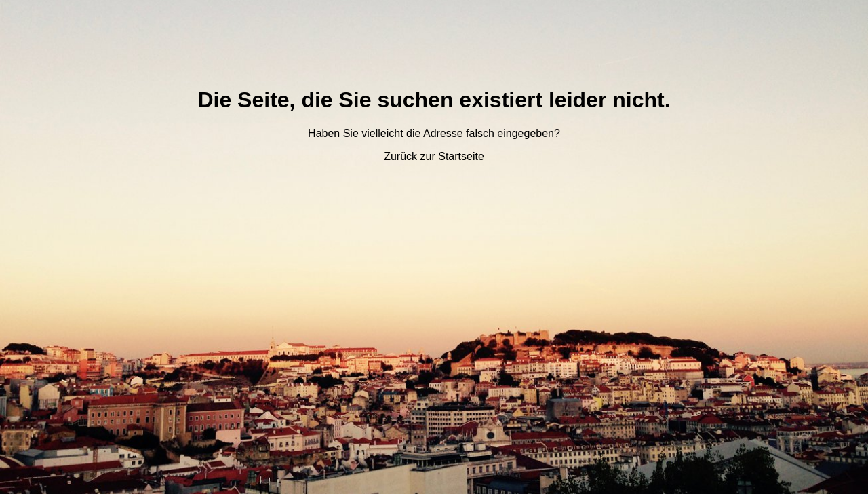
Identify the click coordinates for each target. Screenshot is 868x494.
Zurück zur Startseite (434, 156)
